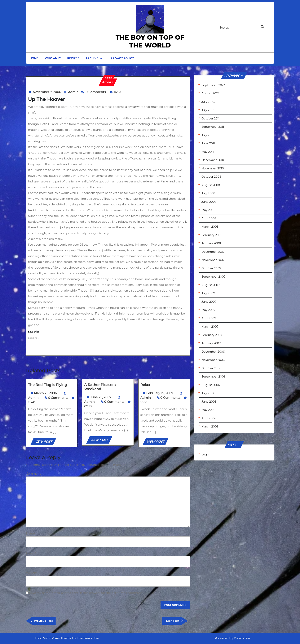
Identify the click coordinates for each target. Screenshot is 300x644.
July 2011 (207, 135)
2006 (108, 78)
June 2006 (209, 402)
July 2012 (208, 110)
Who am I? (53, 58)
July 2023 (208, 102)
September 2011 (213, 127)
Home (34, 58)
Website (32, 573)
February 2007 (212, 335)
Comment (34, 474)
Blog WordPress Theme (53, 638)
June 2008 (209, 202)
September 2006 (214, 376)
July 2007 (208, 293)
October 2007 (211, 268)
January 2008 (211, 243)
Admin (73, 92)
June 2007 (209, 302)
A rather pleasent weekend (100, 387)
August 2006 (211, 385)
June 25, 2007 (101, 397)
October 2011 (211, 118)
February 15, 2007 (160, 393)
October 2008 (211, 177)
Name (31, 533)
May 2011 (208, 152)
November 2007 (213, 260)
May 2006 (208, 410)
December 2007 (213, 252)
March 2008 (210, 227)
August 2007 (211, 285)
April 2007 (209, 318)
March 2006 (210, 426)
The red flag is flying (48, 385)
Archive (92, 58)
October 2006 (211, 368)
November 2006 (213, 360)
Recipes (73, 58)
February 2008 (212, 235)
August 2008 (211, 185)
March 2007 (210, 326)
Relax (145, 385)
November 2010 (213, 168)
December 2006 (213, 352)
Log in (206, 454)
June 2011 (208, 143)
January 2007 (211, 343)
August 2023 (210, 93)
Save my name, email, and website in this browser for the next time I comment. (86, 593)
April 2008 (209, 218)
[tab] (266, 27)
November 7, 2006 (47, 92)
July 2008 (208, 193)
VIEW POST (45, 442)
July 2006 (208, 393)
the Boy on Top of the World (150, 41)
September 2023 (213, 85)
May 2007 (208, 310)
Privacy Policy (122, 58)
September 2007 (213, 277)
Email (31, 553)
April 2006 (209, 418)
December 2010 (213, 160)
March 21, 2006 (45, 393)
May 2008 (208, 210)
